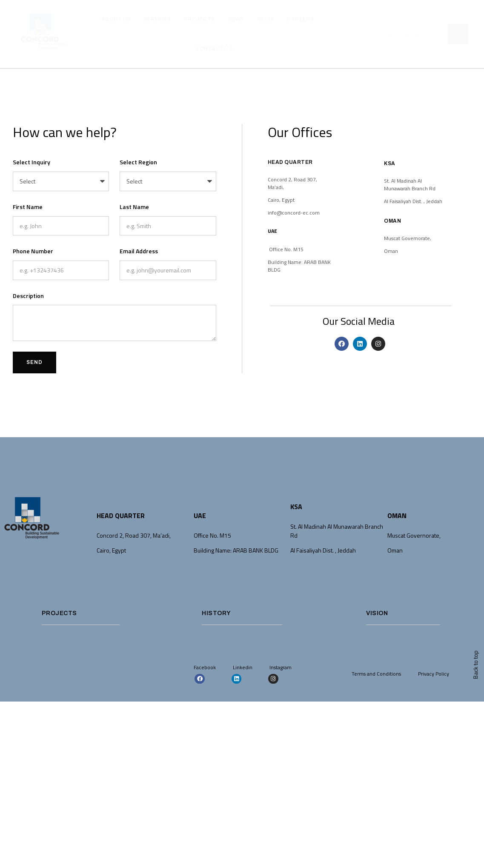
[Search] (458, 34)
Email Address (139, 251)
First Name (28, 207)
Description (28, 296)
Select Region (138, 162)
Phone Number (33, 251)
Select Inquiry (32, 162)
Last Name (134, 207)
